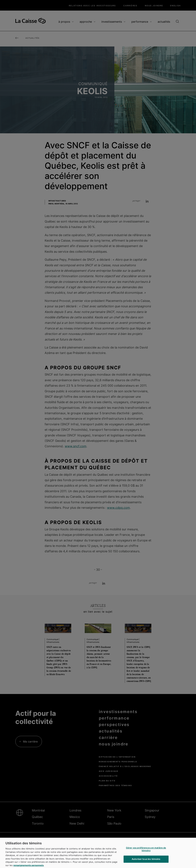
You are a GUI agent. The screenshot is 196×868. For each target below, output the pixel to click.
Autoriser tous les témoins (146, 861)
